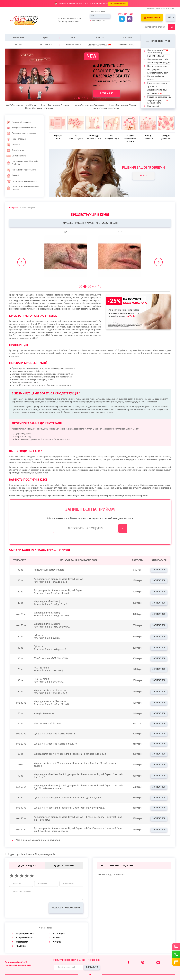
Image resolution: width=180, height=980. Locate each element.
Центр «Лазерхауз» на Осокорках (89, 105)
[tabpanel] (90, 256)
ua (170, 18)
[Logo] (26, 20)
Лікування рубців (158, 102)
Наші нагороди (16, 139)
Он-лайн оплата (16, 156)
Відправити (92, 967)
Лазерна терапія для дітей (159, 63)
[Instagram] (143, 963)
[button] (75, 98)
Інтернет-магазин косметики (22, 181)
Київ (93, 16)
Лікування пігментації (157, 90)
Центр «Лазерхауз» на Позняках (55, 105)
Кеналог (57, 938)
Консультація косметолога (21, 128)
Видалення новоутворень (159, 97)
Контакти (127, 38)
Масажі (151, 80)
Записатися (152, 18)
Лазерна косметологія (157, 60)
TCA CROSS (21, 946)
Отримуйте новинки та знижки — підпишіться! (77, 960)
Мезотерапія (22, 942)
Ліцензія (13, 145)
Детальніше (106, 93)
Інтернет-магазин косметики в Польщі (23, 188)
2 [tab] (85, 286)
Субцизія (57, 942)
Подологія (154, 93)
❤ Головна (19, 38)
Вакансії (13, 176)
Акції (73, 38)
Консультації (153, 106)
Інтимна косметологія (157, 83)
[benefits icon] (58, 123)
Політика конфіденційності (18, 965)
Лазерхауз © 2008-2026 (16, 962)
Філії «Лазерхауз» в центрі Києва (21, 105)
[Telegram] (158, 964)
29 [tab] (100, 286)
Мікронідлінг (59, 934)
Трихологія (152, 87)
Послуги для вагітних (157, 66)
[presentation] (31, 908)
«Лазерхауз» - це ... (127, 45)
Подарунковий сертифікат (21, 134)
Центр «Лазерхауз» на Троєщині (40, 108)
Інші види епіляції (156, 56)
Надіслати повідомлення (66, 908)
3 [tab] (89, 286)
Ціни (46, 38)
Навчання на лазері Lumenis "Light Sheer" (22, 163)
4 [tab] (94, 286)
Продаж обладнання (18, 122)
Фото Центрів (15, 150)
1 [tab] (80, 286)
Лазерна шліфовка (25, 938)
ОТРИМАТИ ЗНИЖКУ (118, 4)
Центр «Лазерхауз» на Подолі (106, 108)
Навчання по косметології (21, 170)
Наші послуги (158, 41)
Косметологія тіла (156, 77)
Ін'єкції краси (153, 70)
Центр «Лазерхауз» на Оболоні (122, 105)
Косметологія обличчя (158, 73)
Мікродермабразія (25, 934)
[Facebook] (128, 963)
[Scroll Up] (90, 975)
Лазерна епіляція (158, 51)
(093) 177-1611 (126, 14)
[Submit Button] (172, 27)
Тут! (144, 176)
